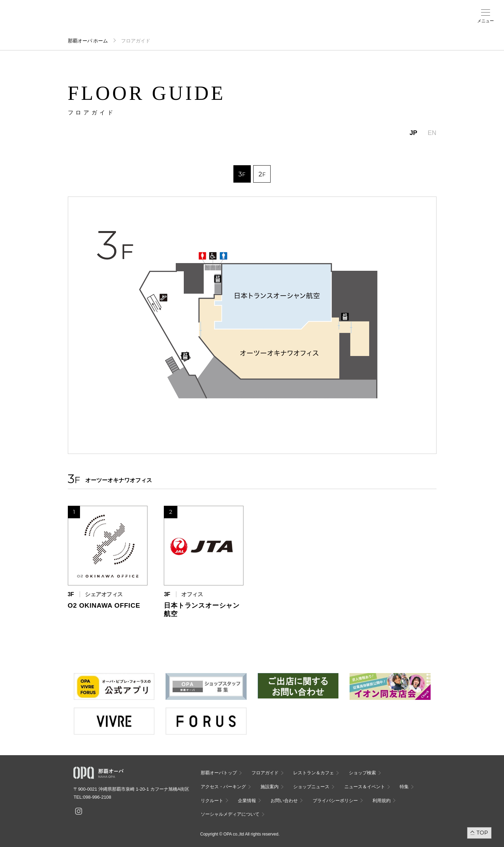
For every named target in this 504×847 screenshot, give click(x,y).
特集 (404, 787)
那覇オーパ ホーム (88, 41)
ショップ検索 (119, 21)
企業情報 (247, 801)
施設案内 (173, 21)
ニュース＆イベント (200, 23)
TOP (482, 833)
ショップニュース (311, 787)
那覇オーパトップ (219, 773)
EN (432, 133)
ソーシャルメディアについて (230, 814)
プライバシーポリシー (335, 801)
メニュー (486, 21)
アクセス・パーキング (146, 23)
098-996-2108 (97, 797)
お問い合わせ (284, 801)
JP (413, 133)
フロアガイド (91, 21)
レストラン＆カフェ (314, 773)
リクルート (212, 801)
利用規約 (382, 801)
